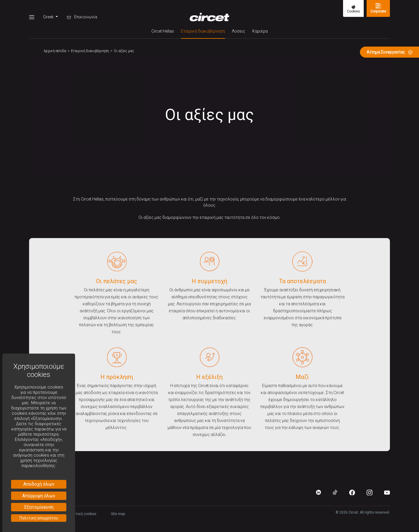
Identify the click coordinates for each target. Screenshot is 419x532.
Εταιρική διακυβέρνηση (203, 31)
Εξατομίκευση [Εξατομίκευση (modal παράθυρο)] (39, 507)
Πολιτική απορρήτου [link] (39, 518)
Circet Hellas (163, 31)
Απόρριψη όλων (39, 496)
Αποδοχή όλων (39, 484)
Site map (118, 514)
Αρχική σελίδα (55, 51)
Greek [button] (49, 17)
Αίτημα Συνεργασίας (389, 52)
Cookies (353, 9)
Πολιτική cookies (82, 514)
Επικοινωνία (82, 17)
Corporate (378, 8)
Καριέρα (260, 31)
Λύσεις (239, 31)
